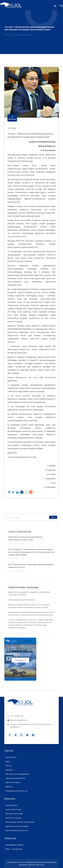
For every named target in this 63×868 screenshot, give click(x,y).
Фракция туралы (11, 805)
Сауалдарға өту (20, 660)
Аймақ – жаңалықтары (14, 849)
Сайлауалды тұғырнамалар (15, 778)
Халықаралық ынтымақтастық (16, 791)
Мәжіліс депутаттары (13, 809)
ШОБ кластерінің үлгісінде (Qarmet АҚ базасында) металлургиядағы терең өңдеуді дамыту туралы (29, 606)
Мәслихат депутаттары (14, 814)
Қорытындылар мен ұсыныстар (17, 830)
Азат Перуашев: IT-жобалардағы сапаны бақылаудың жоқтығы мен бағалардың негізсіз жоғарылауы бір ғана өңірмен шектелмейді (31, 552)
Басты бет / (9, 35)
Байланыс (9, 787)
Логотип (8, 766)
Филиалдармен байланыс (15, 845)
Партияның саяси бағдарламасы (17, 774)
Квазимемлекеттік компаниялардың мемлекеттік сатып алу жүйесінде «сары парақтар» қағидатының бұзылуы (31, 613)
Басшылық (9, 770)
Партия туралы (11, 757)
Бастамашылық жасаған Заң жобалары (20, 822)
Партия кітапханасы (13, 782)
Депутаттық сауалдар (24, 35)
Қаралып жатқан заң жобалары (17, 826)
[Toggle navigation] (60, 6)
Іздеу (53, 517)
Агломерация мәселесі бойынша (21, 600)
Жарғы (8, 761)
